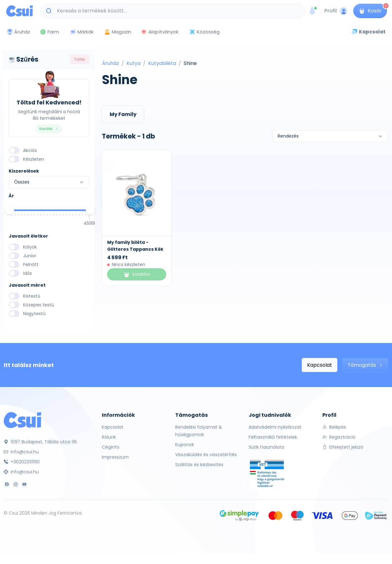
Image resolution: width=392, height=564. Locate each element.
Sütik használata (266, 447)
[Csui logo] (20, 11)
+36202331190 (22, 462)
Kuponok (185, 445)
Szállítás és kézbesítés (199, 465)
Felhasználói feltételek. (273, 437)
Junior (30, 256)
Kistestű (32, 296)
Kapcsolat (320, 365)
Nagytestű (34, 314)
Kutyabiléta (162, 63)
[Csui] (22, 420)
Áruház (110, 63)
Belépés (334, 427)
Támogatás (365, 365)
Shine (190, 63)
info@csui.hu (21, 452)
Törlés (80, 59)
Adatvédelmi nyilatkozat (275, 427)
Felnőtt (31, 264)
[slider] (10, 210)
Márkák (82, 32)
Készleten (34, 159)
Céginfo (111, 447)
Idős (27, 273)
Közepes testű (39, 305)
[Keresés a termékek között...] (176, 11)
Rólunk (109, 437)
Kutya (134, 63)
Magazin (118, 32)
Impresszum (115, 457)
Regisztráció (339, 437)
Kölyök (30, 247)
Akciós (30, 150)
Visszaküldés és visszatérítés (206, 455)
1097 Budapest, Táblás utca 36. (41, 442)
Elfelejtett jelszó (343, 447)
